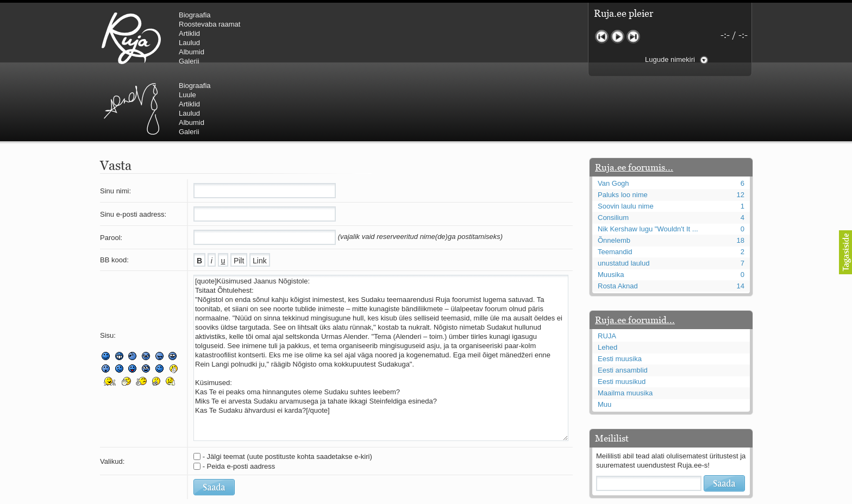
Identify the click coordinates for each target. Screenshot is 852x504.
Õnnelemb (614, 175)
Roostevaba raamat (209, 24)
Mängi (618, 37)
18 (741, 175)
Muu (604, 339)
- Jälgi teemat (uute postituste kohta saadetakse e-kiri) (287, 391)
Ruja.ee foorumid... (635, 255)
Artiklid (189, 33)
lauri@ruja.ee (347, 496)
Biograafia (195, 15)
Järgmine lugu (633, 37)
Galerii (189, 61)
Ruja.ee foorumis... (634, 102)
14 (741, 221)
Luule (371, 24)
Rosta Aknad (618, 221)
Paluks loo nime (623, 130)
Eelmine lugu (602, 37)
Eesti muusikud (622, 316)
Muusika (611, 209)
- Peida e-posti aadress (239, 401)
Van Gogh (613, 118)
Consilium (613, 152)
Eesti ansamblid (623, 305)
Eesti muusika (620, 294)
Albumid (192, 52)
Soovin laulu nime (626, 141)
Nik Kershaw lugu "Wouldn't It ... (648, 164)
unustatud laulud (624, 198)
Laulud (189, 43)
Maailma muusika (625, 328)
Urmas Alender (315, 38)
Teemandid (615, 187)
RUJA (131, 38)
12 (741, 130)
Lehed (607, 282)
